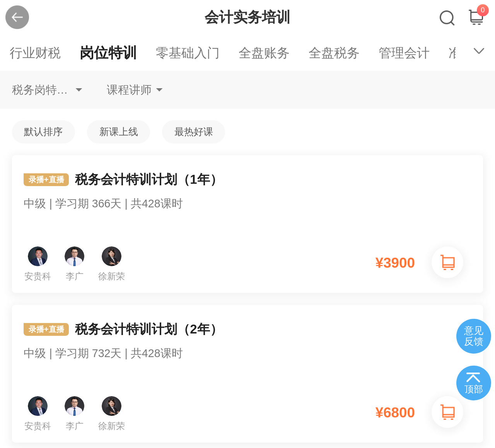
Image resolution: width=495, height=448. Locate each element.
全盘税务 (334, 53)
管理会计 (404, 53)
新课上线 (119, 132)
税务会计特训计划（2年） (248, 349)
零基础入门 (188, 53)
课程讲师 (129, 90)
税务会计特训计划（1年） (248, 200)
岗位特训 (108, 53)
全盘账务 (264, 53)
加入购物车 (447, 262)
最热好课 (194, 132)
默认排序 (43, 132)
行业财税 (35, 53)
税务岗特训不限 (47, 90)
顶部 (474, 389)
